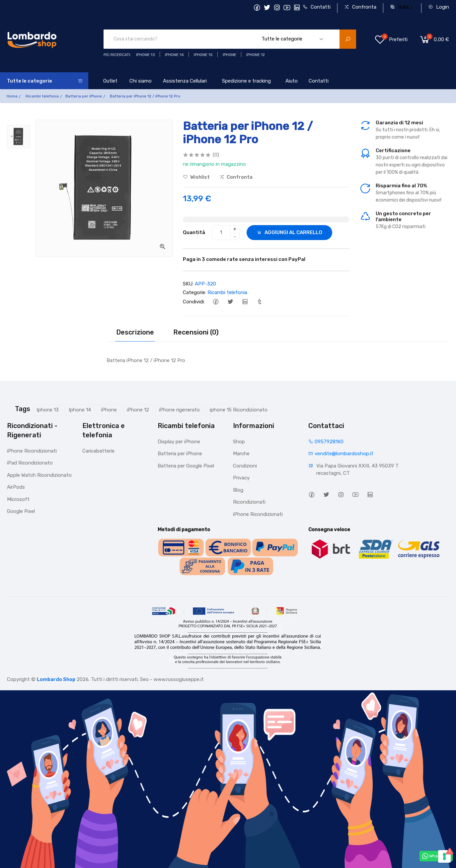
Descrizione (135, 332)
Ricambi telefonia (42, 96)
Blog (238, 490)
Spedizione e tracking (246, 81)
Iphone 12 (256, 55)
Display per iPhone (179, 442)
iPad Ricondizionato (30, 463)
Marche (241, 454)
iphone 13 (146, 55)
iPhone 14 (174, 55)
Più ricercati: (117, 55)
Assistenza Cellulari (185, 81)
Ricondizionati (249, 502)
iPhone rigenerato (179, 410)
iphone (229, 55)
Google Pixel (21, 511)
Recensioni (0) (196, 332)
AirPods (16, 487)
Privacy (241, 478)
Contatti (317, 7)
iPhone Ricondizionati (32, 451)
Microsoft (18, 499)
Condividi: (194, 302)
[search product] (348, 39)
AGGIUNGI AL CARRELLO (289, 232)
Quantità (194, 232)
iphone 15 (203, 55)
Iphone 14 (80, 410)
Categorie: (194, 292)
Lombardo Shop (56, 679)
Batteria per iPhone (84, 96)
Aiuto (292, 81)
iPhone (109, 410)
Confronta (360, 7)
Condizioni (245, 466)
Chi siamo (141, 81)
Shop (239, 442)
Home (12, 96)
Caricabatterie (98, 451)
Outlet (110, 81)
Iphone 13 (48, 410)
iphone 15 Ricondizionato (239, 410)
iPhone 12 (138, 410)
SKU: (188, 284)
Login (439, 7)
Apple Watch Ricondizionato (39, 475)
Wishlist (196, 177)
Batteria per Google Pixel (186, 466)
